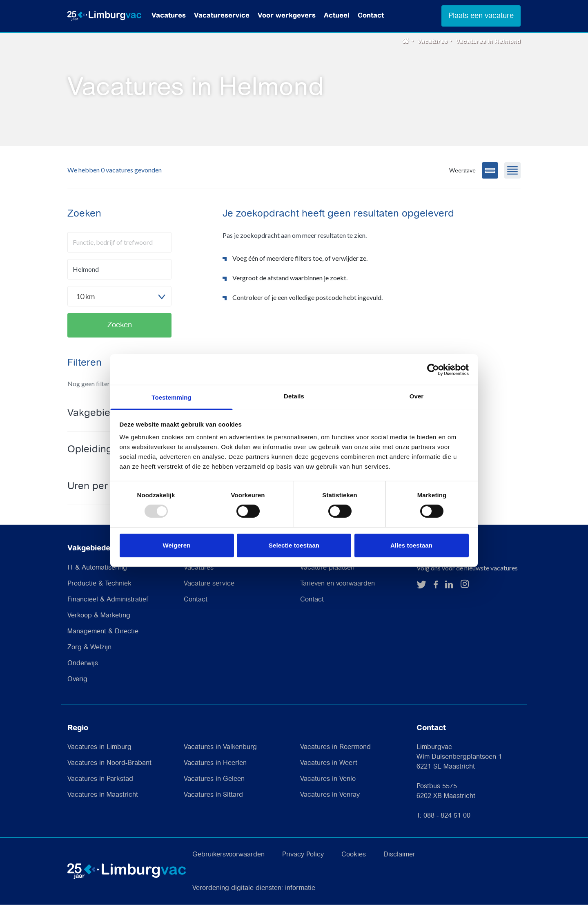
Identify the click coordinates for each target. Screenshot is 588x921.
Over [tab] (417, 396)
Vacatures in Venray (330, 811)
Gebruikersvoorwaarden (228, 871)
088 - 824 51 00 (447, 832)
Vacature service (209, 600)
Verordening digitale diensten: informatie (254, 904)
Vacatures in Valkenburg (220, 763)
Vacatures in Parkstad (100, 795)
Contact (371, 16)
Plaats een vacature (481, 16)
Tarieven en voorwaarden (337, 600)
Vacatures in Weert (329, 779)
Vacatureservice (222, 16)
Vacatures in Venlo (328, 795)
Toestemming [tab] (171, 397)
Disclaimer (399, 871)
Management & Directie (103, 647)
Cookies (354, 871)
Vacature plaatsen (327, 584)
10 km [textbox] (85, 312)
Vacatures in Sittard (213, 811)
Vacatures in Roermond (335, 763)
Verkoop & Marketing (99, 632)
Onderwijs (83, 679)
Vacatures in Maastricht (103, 811)
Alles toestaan (411, 545)
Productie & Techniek (99, 600)
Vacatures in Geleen (214, 795)
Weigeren (176, 545)
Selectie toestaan (294, 545)
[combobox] (119, 312)
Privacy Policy (303, 871)
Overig (77, 695)
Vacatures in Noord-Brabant (109, 779)
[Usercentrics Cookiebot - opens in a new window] (433, 369)
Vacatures (169, 16)
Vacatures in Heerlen (215, 779)
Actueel (337, 16)
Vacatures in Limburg (99, 763)
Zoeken (120, 341)
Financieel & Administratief (108, 616)
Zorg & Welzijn (89, 663)
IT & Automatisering (97, 584)
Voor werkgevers (287, 16)
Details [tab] (294, 396)
